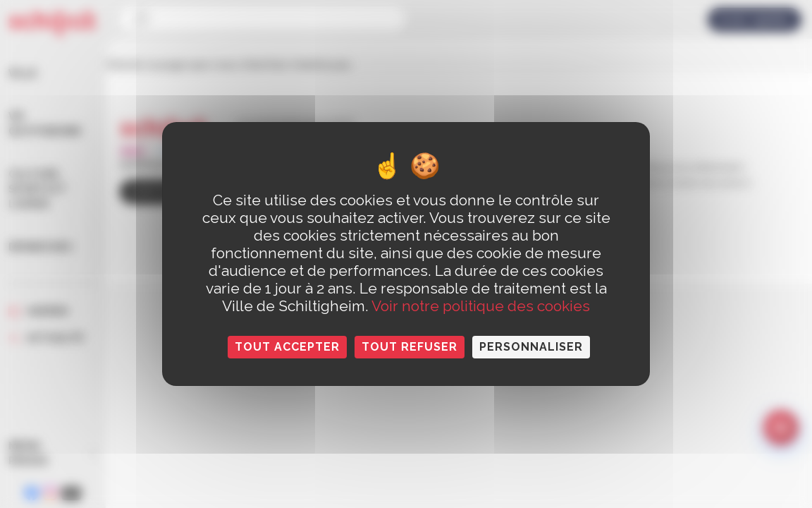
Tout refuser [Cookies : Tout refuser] (410, 347)
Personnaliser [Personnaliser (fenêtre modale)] (531, 347)
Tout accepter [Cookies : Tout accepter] (287, 347)
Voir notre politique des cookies (481, 306)
